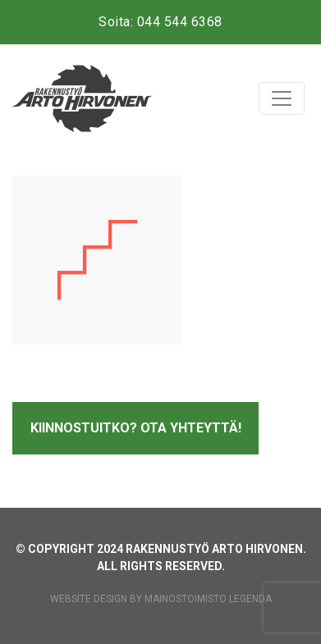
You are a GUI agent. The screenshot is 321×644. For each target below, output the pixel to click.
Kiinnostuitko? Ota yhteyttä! (136, 428)
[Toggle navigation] (282, 98)
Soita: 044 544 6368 (160, 22)
